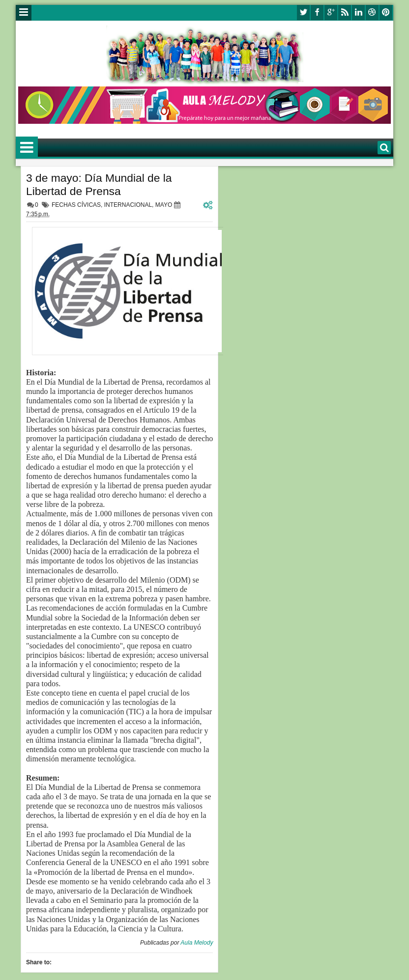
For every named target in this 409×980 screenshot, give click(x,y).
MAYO (164, 205)
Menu (24, 13)
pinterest (386, 13)
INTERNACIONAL (128, 205)
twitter (303, 13)
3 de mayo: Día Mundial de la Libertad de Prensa (99, 184)
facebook (317, 13)
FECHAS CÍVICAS (76, 205)
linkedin (358, 13)
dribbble (372, 13)
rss (345, 13)
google (331, 13)
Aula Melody (197, 943)
